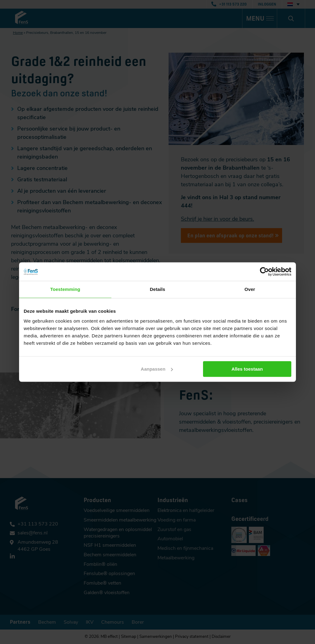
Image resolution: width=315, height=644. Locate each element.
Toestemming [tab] (65, 289)
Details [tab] (157, 289)
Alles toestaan (247, 369)
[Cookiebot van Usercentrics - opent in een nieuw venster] (264, 272)
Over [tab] (250, 289)
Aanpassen (157, 369)
